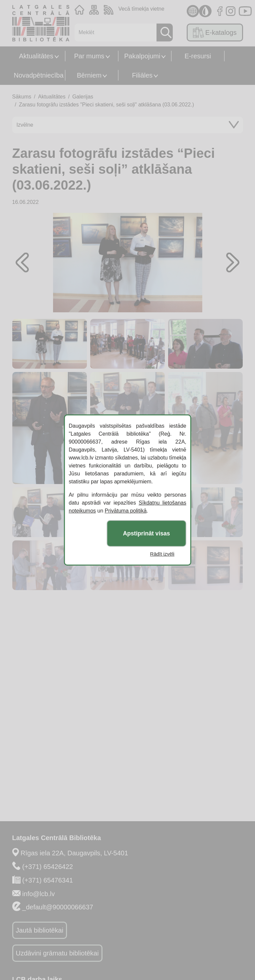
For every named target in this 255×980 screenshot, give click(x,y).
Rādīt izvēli (162, 554)
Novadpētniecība (38, 75)
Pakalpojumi (142, 56)
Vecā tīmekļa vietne (141, 9)
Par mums (89, 56)
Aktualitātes (36, 56)
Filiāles (142, 75)
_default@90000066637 (58, 907)
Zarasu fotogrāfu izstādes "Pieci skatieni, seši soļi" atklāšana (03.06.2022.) (106, 105)
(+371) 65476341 (48, 880)
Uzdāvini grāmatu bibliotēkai (57, 953)
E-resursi (198, 56)
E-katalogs (215, 32)
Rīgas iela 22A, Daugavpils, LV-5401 (74, 853)
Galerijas (83, 97)
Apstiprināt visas (147, 533)
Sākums (22, 97)
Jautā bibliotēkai (40, 930)
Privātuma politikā (126, 511)
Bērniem (89, 75)
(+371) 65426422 (48, 867)
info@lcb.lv (38, 894)
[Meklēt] (114, 32)
